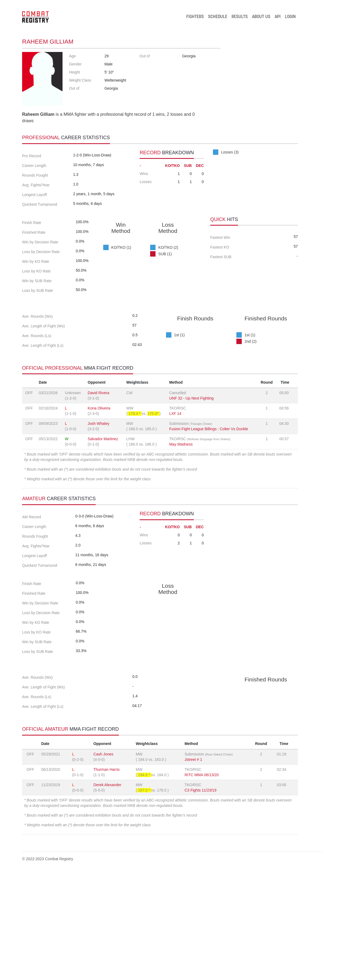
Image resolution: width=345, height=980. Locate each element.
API (278, 17)
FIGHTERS (195, 17)
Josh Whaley (98, 484)
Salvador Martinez (103, 499)
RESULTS (240, 17)
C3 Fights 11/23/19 (201, 896)
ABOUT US (261, 17)
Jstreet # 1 (193, 865)
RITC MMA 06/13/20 (202, 880)
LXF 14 (175, 474)
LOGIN (290, 17)
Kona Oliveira (99, 468)
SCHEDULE (218, 17)
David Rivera (98, 453)
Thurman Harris (107, 875)
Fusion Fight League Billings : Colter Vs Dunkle (209, 489)
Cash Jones (103, 860)
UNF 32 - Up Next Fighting (192, 458)
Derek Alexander (108, 890)
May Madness (181, 504)
